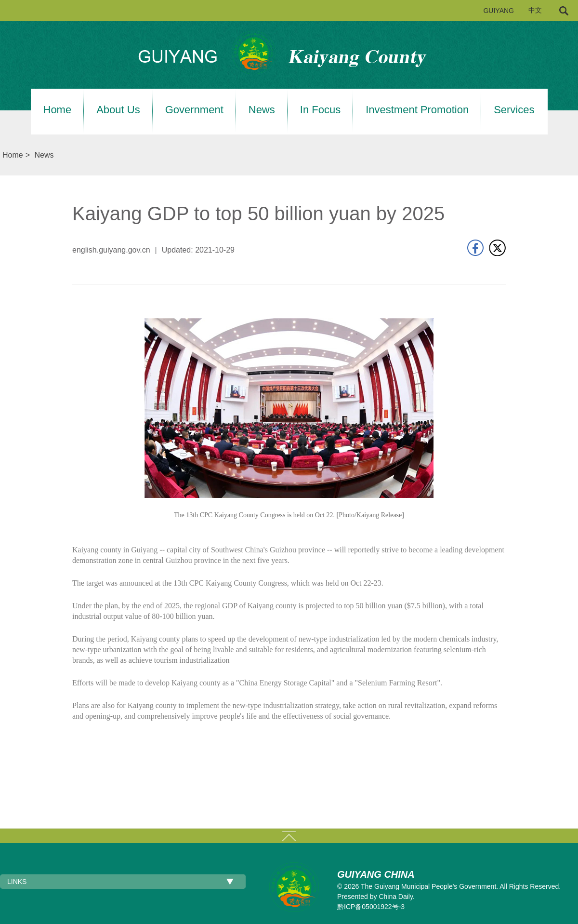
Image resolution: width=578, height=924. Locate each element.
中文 (535, 10)
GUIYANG (499, 11)
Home (58, 110)
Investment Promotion (417, 110)
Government (194, 110)
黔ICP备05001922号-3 (371, 907)
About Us (118, 110)
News (262, 110)
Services (514, 110)
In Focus (320, 110)
